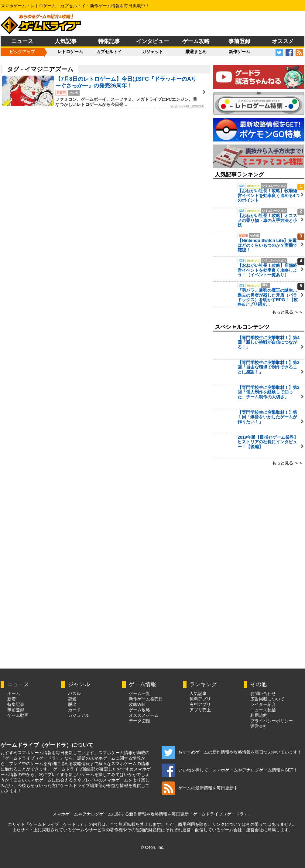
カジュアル (79, 715)
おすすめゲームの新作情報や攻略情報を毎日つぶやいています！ (232, 752)
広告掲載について (267, 699)
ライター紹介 (263, 704)
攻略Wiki (137, 704)
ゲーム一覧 (139, 693)
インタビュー (152, 41)
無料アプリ (200, 699)
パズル (74, 693)
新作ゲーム (239, 52)
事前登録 (239, 41)
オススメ (283, 41)
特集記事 (109, 41)
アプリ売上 (200, 710)
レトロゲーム (70, 52)
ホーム (14, 693)
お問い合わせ (263, 693)
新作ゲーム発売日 (146, 699)
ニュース (22, 41)
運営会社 (259, 726)
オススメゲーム (144, 715)
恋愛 (72, 699)
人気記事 (66, 41)
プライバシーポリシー (272, 721)
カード (74, 710)
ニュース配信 (263, 710)
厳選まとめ (196, 52)
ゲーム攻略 (196, 41)
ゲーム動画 (18, 715)
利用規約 (259, 715)
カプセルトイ (109, 52)
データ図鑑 (139, 721)
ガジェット (152, 52)
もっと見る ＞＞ (287, 312)
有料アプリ (200, 704)
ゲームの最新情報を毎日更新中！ (202, 788)
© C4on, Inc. (152, 847)
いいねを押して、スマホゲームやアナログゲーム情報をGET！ (230, 770)
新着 (12, 699)
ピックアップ (22, 52)
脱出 (72, 704)
